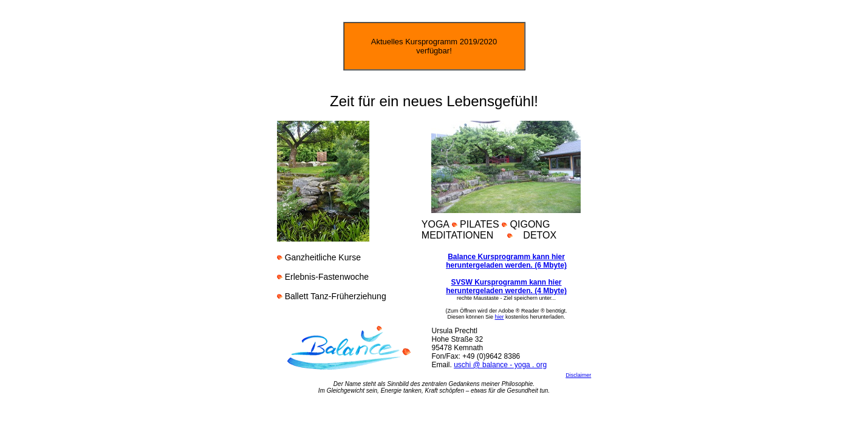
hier (500, 317)
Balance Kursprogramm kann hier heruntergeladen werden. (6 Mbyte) (506, 261)
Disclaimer (578, 375)
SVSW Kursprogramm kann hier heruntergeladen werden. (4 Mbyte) (506, 286)
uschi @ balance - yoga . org (500, 365)
